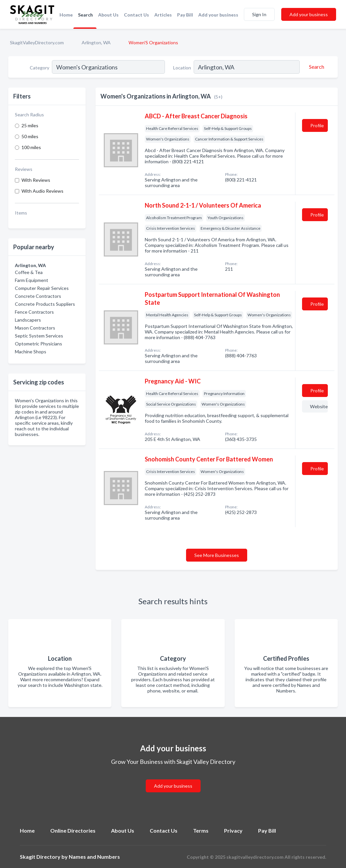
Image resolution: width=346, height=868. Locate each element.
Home (66, 15)
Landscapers (28, 320)
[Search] (316, 67)
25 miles (30, 125)
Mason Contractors (35, 328)
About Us (108, 15)
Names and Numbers (94, 857)
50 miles (30, 136)
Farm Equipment (32, 280)
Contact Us (136, 15)
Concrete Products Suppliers (45, 304)
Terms (201, 830)
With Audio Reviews (42, 191)
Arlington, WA (96, 42)
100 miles (31, 147)
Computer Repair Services (42, 288)
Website (319, 406)
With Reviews (36, 180)
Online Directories (73, 830)
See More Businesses (217, 555)
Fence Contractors (34, 312)
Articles (163, 15)
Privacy (233, 830)
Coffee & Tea (29, 272)
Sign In (259, 14)
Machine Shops (31, 352)
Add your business (218, 15)
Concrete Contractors (38, 296)
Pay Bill (185, 15)
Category (39, 68)
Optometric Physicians (38, 344)
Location (182, 68)
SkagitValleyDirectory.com (37, 42)
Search (85, 15)
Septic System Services (39, 336)
